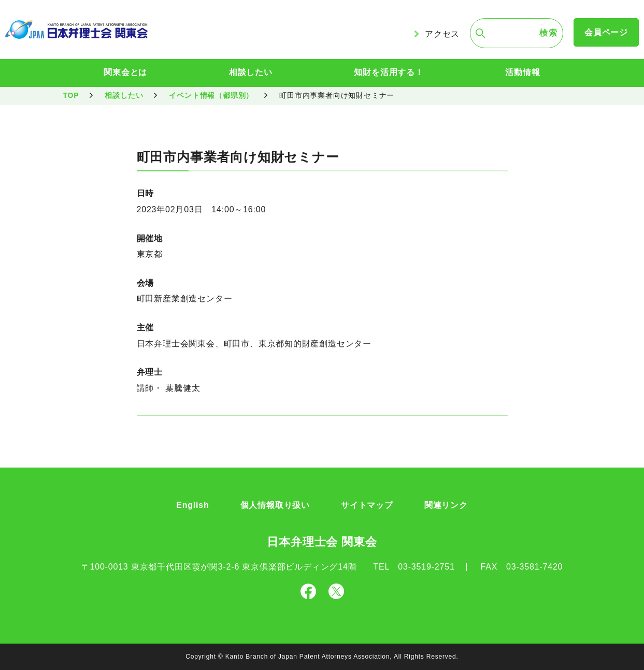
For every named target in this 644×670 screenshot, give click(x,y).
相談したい (251, 72)
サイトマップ (367, 505)
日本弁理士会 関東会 (322, 542)
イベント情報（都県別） (211, 95)
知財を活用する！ (389, 72)
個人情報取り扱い (275, 505)
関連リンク (446, 505)
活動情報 (523, 72)
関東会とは (125, 72)
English (192, 505)
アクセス (442, 34)
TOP (71, 95)
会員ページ (606, 32)
